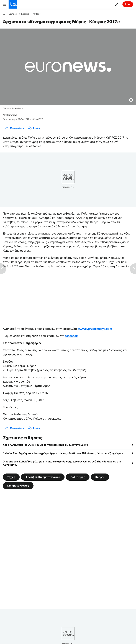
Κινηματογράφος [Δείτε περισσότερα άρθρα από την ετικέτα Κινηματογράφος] (18, 486)
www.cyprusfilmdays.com (95, 329)
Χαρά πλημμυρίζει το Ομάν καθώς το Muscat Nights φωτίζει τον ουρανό (46, 445)
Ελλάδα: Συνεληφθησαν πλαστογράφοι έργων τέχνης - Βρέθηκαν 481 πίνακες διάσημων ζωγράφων (63, 453)
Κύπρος (37, 14)
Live (128, 4)
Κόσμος (25, 14)
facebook (71, 336)
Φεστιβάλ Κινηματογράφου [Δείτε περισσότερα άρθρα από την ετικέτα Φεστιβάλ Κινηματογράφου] (43, 477)
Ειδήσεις (13, 14)
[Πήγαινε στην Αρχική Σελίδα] (13, 4)
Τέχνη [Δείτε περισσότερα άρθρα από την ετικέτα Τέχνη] (11, 477)
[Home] (4, 14)
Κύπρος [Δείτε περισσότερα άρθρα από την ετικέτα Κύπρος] (100, 477)
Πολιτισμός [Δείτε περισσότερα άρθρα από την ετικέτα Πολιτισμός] (78, 477)
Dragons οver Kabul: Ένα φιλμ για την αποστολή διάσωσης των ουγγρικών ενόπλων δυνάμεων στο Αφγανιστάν (62, 463)
